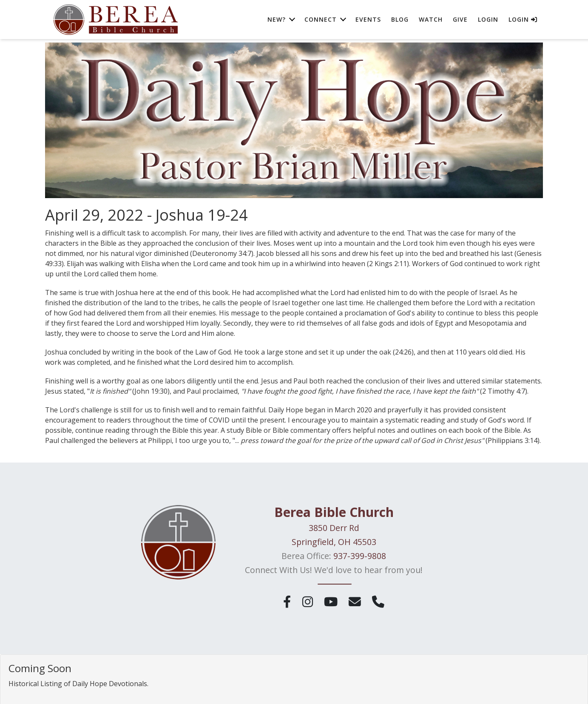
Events (368, 21)
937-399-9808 (360, 556)
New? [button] (277, 21)
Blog (400, 21)
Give (460, 21)
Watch (431, 21)
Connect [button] (321, 21)
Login (488, 21)
